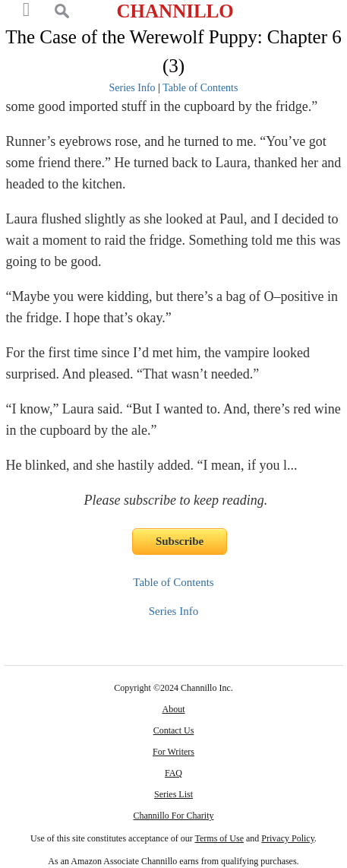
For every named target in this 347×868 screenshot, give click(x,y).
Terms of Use (219, 838)
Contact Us (174, 730)
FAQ (173, 773)
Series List (173, 794)
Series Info (132, 88)
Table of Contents (200, 88)
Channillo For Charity (173, 816)
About (173, 709)
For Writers (173, 752)
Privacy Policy (288, 838)
